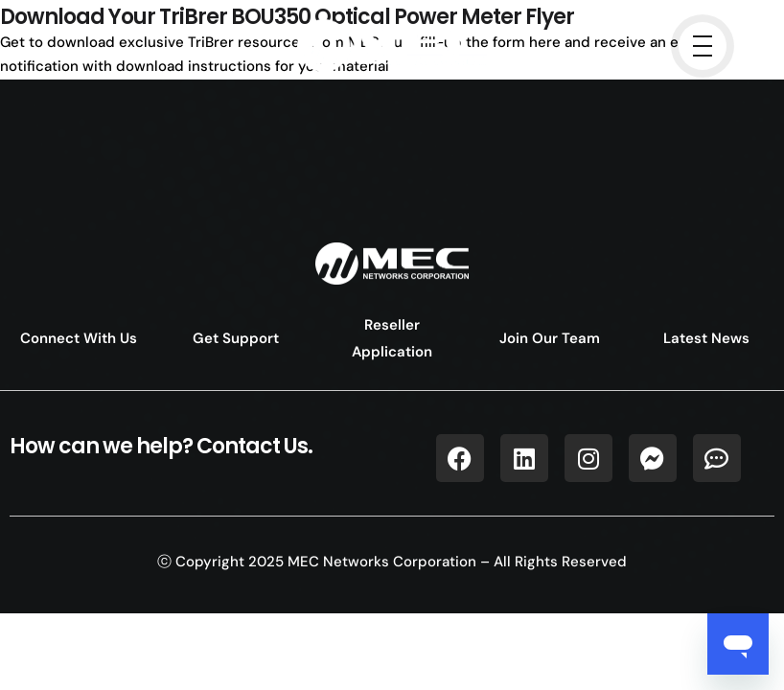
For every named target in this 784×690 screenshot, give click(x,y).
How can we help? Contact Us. (161, 446)
